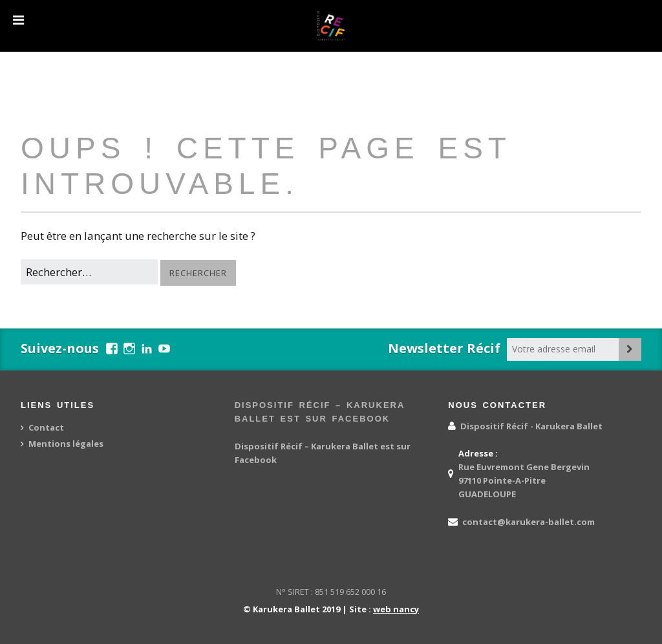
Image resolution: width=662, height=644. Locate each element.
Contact (46, 427)
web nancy (396, 609)
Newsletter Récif (444, 348)
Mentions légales (66, 444)
